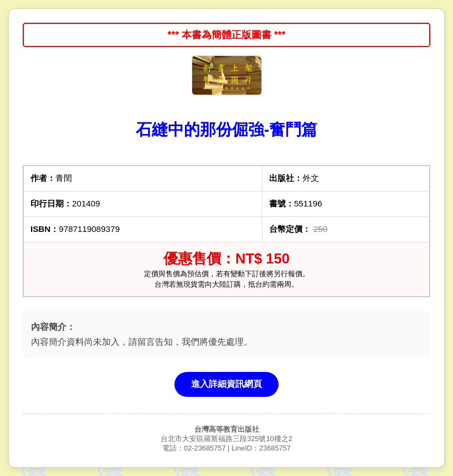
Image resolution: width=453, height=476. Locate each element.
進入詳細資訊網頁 (226, 384)
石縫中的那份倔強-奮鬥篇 (227, 130)
